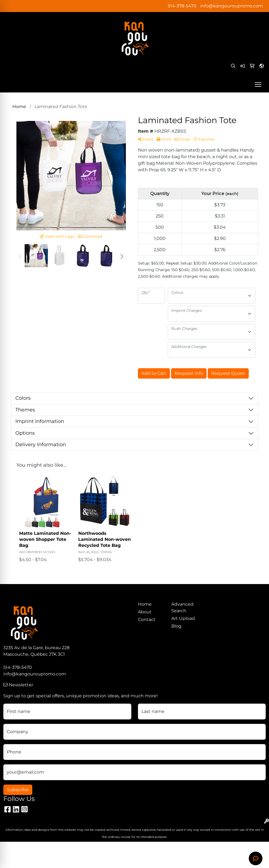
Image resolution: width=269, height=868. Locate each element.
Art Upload (183, 618)
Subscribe (18, 790)
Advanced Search (182, 607)
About (145, 612)
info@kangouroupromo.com (232, 6)
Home (145, 604)
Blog (176, 626)
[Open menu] (258, 85)
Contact (147, 619)
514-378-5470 (182, 6)
